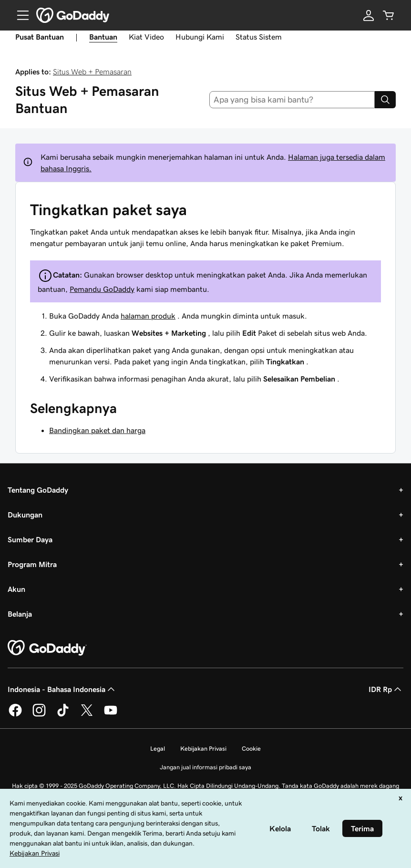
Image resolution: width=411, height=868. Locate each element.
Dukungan (25, 515)
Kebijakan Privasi (203, 749)
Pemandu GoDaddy (102, 289)
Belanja (20, 614)
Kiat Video (146, 37)
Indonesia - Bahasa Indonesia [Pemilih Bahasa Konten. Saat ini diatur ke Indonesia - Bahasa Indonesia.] (62, 689)
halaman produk (148, 316)
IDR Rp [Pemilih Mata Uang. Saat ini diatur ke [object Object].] (386, 689)
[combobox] (292, 100)
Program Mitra (32, 564)
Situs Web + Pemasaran (92, 72)
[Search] (385, 100)
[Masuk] (369, 15)
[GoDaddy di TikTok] (63, 715)
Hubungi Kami (200, 37)
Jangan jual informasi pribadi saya (205, 767)
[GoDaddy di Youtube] (111, 715)
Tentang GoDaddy (38, 490)
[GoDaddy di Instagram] (39, 715)
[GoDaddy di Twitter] (87, 715)
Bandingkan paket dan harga (97, 430)
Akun (16, 589)
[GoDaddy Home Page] (47, 648)
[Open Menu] (19, 15)
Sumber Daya (30, 539)
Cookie (251, 749)
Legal (158, 749)
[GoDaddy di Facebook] (15, 715)
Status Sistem (259, 37)
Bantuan (103, 37)
